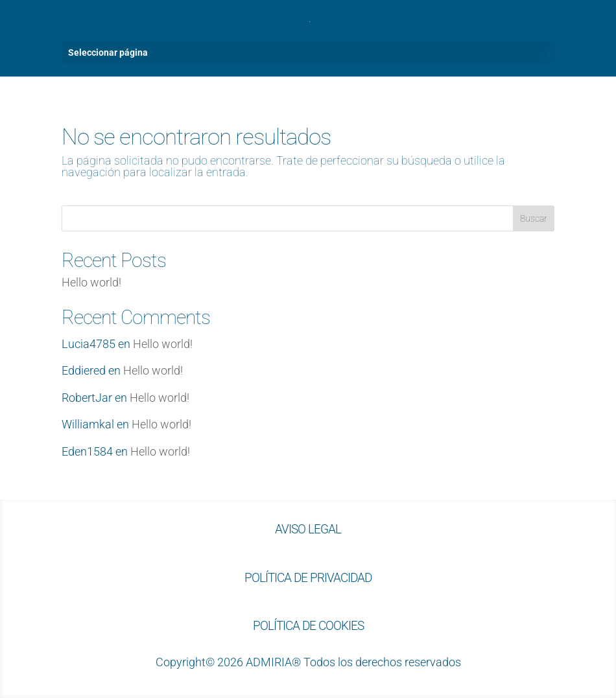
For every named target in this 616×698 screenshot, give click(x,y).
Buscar (534, 218)
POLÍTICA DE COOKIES (308, 626)
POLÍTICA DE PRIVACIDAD (308, 578)
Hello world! (91, 282)
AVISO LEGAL (308, 529)
